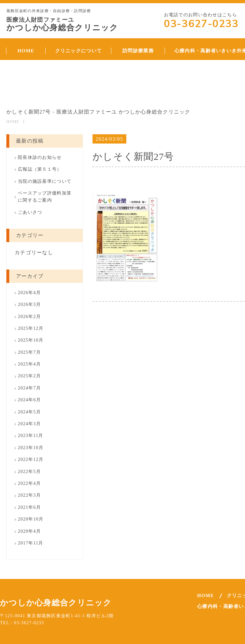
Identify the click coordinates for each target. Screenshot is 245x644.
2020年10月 (31, 519)
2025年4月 (29, 364)
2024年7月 (29, 388)
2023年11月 (31, 436)
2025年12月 (31, 328)
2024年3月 (29, 424)
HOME (13, 122)
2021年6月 (29, 507)
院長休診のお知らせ (40, 157)
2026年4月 (29, 293)
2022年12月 (31, 459)
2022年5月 (29, 472)
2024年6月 (29, 400)
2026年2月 (29, 317)
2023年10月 (31, 448)
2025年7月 (29, 352)
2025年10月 (31, 340)
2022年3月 (29, 495)
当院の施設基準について (45, 181)
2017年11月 (31, 543)
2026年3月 (29, 304)
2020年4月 (29, 531)
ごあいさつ (30, 212)
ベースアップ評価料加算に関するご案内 (45, 197)
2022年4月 (29, 483)
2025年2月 (29, 376)
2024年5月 (29, 412)
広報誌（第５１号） (40, 169)
